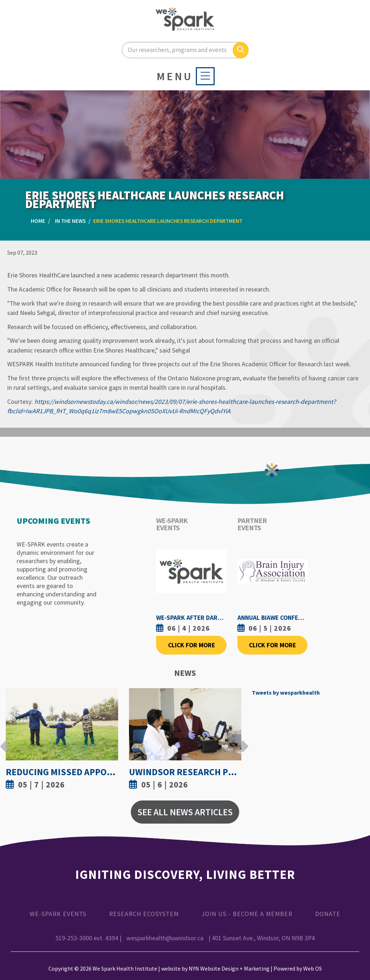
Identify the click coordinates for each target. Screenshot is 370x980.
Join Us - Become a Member (247, 914)
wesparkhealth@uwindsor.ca (165, 938)
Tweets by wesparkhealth (286, 692)
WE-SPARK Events (58, 914)
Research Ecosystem (144, 914)
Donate (328, 914)
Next (243, 741)
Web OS (313, 968)
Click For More (192, 645)
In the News (70, 221)
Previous (4, 741)
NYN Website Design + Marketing (229, 968)
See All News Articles (185, 812)
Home (38, 221)
